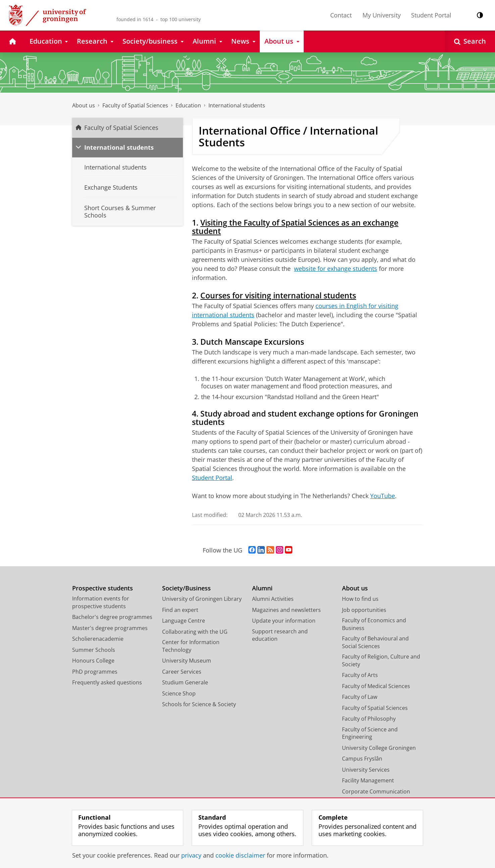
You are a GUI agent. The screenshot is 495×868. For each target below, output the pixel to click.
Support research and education (280, 635)
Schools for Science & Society (199, 704)
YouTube (383, 496)
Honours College (93, 661)
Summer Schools (94, 650)
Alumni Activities (273, 599)
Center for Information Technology (191, 646)
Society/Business (186, 588)
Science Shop (179, 693)
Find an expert (180, 610)
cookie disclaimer (240, 855)
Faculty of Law (360, 697)
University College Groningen (379, 748)
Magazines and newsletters (286, 610)
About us (84, 105)
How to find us (360, 599)
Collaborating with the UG (195, 632)
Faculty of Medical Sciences (376, 686)
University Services (366, 770)
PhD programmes (95, 672)
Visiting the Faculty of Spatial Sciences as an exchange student (295, 227)
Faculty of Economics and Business (374, 624)
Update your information (284, 621)
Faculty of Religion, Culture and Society (381, 660)
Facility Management (368, 780)
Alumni (262, 588)
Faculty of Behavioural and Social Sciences (375, 642)
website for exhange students (336, 269)
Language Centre (184, 621)
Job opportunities (364, 610)
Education (188, 105)
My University (382, 15)
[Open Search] (470, 41)
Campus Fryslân (362, 759)
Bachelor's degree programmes (112, 617)
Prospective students (103, 588)
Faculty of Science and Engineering (370, 733)
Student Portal (431, 15)
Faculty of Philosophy (369, 719)
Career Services (182, 672)
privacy (191, 855)
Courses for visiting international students (278, 296)
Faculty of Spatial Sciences (135, 105)
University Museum (187, 661)
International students (237, 105)
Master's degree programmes (110, 628)
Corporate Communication (376, 791)
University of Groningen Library (202, 599)
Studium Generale (185, 682)
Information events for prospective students (101, 602)
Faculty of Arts (360, 675)
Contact (341, 15)
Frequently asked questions (107, 682)
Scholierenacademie (98, 639)
